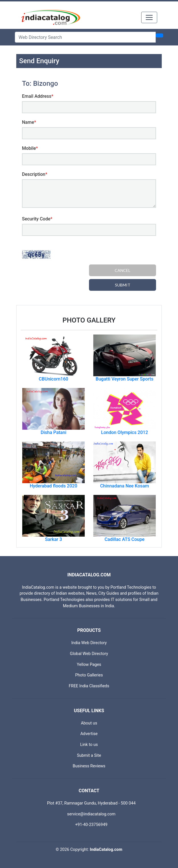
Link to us (89, 745)
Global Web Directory (89, 654)
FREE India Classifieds (89, 686)
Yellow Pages (89, 665)
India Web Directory (89, 643)
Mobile (30, 148)
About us (89, 723)
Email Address (38, 96)
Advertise (89, 734)
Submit (123, 285)
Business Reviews (89, 766)
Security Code (37, 219)
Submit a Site (89, 755)
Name (29, 122)
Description (35, 174)
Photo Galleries (89, 675)
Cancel (123, 270)
